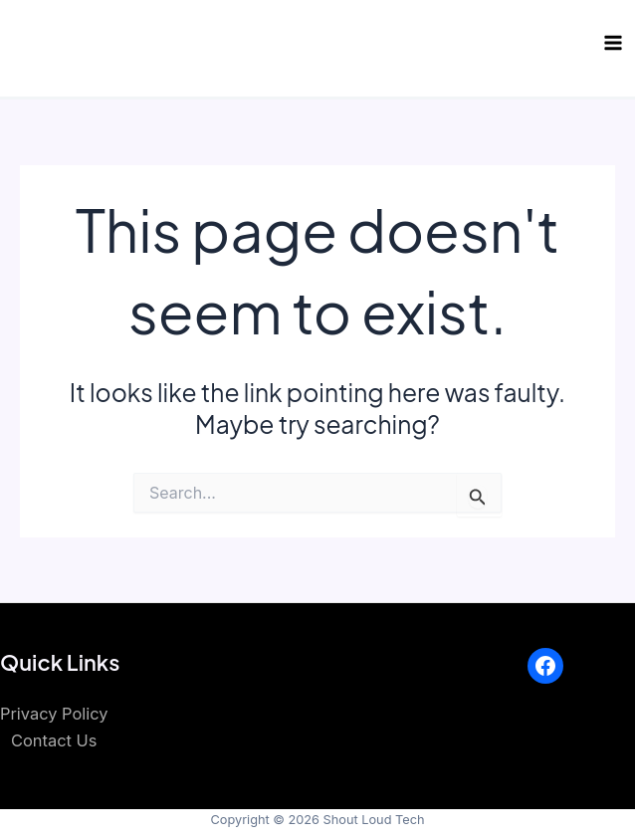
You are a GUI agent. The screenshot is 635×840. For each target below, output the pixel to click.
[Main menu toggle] (613, 43)
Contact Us (54, 740)
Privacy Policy (54, 714)
